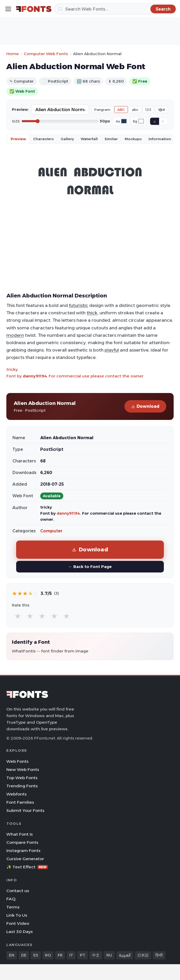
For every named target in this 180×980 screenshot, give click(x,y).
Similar (111, 139)
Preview (18, 139)
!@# (162, 110)
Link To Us (17, 915)
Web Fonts (17, 761)
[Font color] (124, 121)
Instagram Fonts (23, 851)
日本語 (143, 955)
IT (71, 955)
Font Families (20, 802)
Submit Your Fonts (25, 810)
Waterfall (89, 139)
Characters (43, 139)
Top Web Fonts (22, 778)
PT (83, 955)
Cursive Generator (25, 859)
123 (148, 110)
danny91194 (35, 376)
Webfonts (17, 794)
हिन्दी (159, 955)
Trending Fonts (22, 786)
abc (135, 110)
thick (92, 313)
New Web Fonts (23, 770)
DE (24, 955)
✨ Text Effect (27, 867)
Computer (51, 531)
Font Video (18, 923)
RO (48, 955)
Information (160, 139)
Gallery (67, 139)
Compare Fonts (22, 842)
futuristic (78, 305)
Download (145, 406)
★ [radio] (18, 616)
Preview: (20, 110)
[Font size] (60, 121)
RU (109, 955)
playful (112, 350)
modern (15, 335)
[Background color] (141, 121)
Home (13, 54)
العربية (125, 955)
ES (36, 955)
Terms (13, 907)
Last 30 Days (20, 932)
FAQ (11, 899)
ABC (121, 110)
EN (12, 955)
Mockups (133, 139)
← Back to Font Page (90, 567)
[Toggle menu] (8, 9)
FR (60, 955)
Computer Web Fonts (46, 54)
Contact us (18, 891)
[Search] (116, 9)
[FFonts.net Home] (34, 9)
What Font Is (20, 834)
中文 (96, 955)
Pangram (102, 110)
